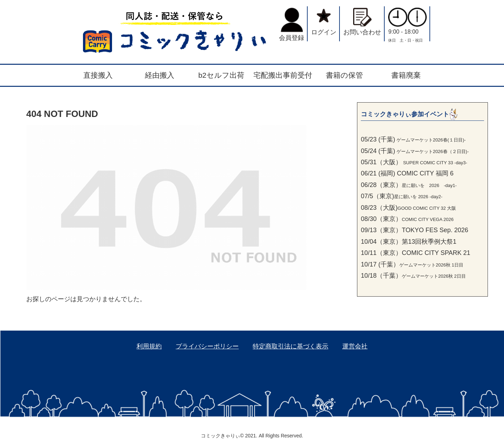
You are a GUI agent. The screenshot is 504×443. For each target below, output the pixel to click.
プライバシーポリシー (207, 346)
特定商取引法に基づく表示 (290, 346)
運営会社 (355, 346)
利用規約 (149, 346)
